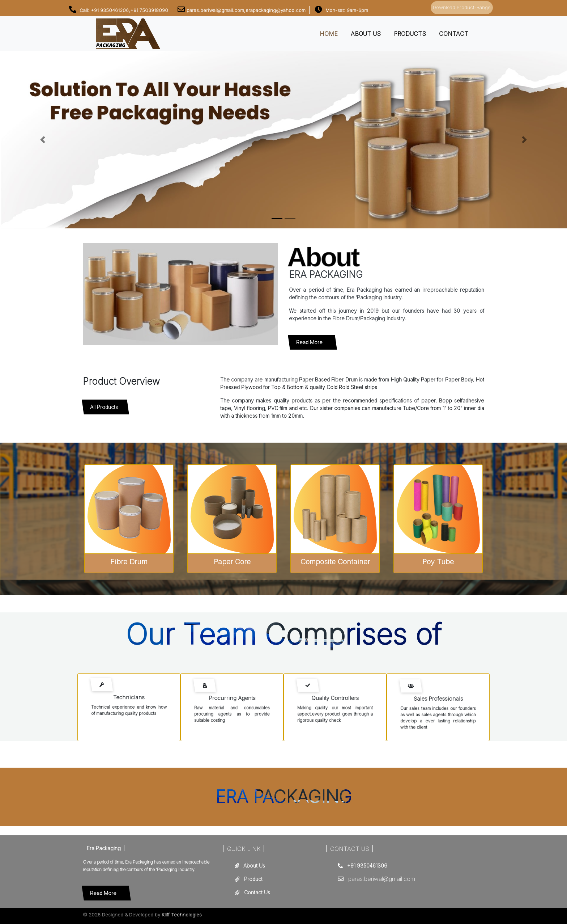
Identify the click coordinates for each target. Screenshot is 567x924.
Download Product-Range (462, 7)
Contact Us (257, 892)
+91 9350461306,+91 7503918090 (129, 10)
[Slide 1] (290, 218)
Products (410, 34)
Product (253, 879)
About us (366, 34)
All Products (104, 407)
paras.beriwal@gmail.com (382, 879)
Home (329, 34)
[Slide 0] (277, 218)
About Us (254, 866)
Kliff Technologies (182, 915)
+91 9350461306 (367, 866)
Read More (309, 342)
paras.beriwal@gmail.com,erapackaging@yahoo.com (246, 10)
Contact (454, 34)
